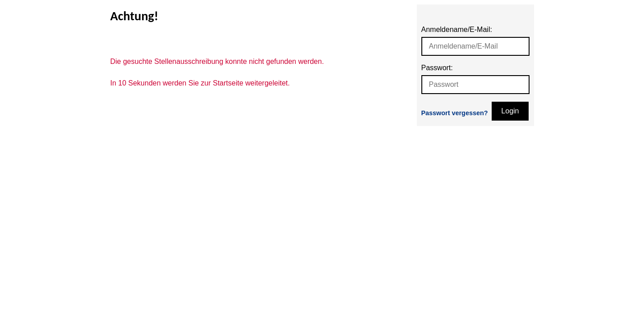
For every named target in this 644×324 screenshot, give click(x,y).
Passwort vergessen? (455, 113)
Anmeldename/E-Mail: (457, 29)
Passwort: (437, 68)
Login (510, 111)
